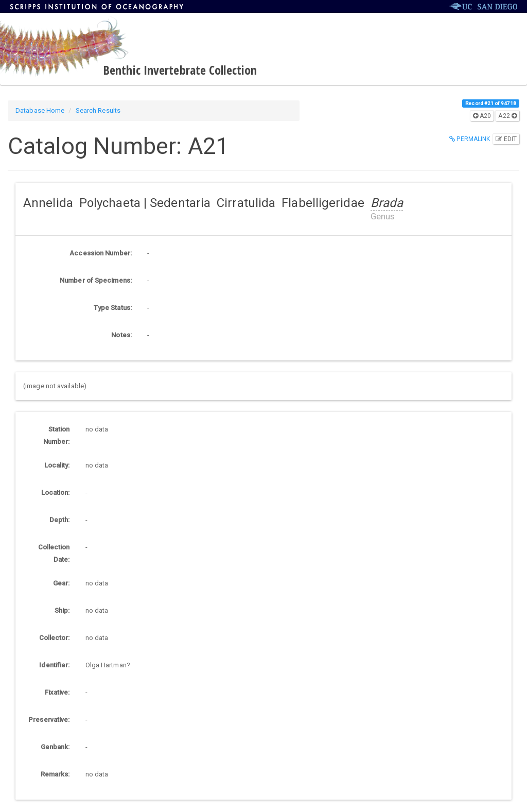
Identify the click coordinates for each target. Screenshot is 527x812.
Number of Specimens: (96, 280)
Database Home (40, 110)
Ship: (62, 610)
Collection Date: (54, 553)
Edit (506, 139)
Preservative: (49, 720)
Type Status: (113, 308)
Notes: (121, 335)
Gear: (62, 583)
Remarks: (55, 774)
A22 (507, 116)
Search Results (98, 110)
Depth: (60, 520)
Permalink (470, 139)
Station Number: (57, 435)
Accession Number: (101, 253)
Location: (56, 493)
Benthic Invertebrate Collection (180, 70)
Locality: (57, 465)
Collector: (55, 638)
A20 (482, 116)
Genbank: (55, 747)
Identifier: (54, 665)
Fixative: (57, 692)
